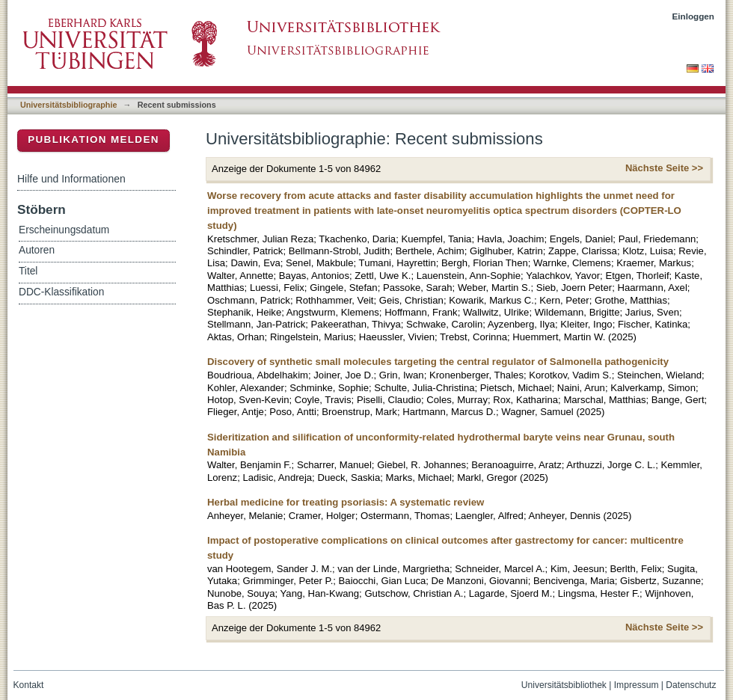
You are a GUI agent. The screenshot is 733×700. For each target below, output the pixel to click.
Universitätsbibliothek (564, 685)
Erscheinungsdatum (64, 230)
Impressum (637, 685)
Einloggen (694, 16)
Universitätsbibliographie (68, 105)
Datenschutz (691, 685)
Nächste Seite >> (664, 168)
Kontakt (29, 685)
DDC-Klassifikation (61, 292)
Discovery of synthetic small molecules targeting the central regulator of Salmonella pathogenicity (438, 362)
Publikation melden (93, 139)
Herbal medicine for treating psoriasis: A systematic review (346, 502)
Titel (28, 271)
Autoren (37, 250)
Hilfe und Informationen (71, 179)
